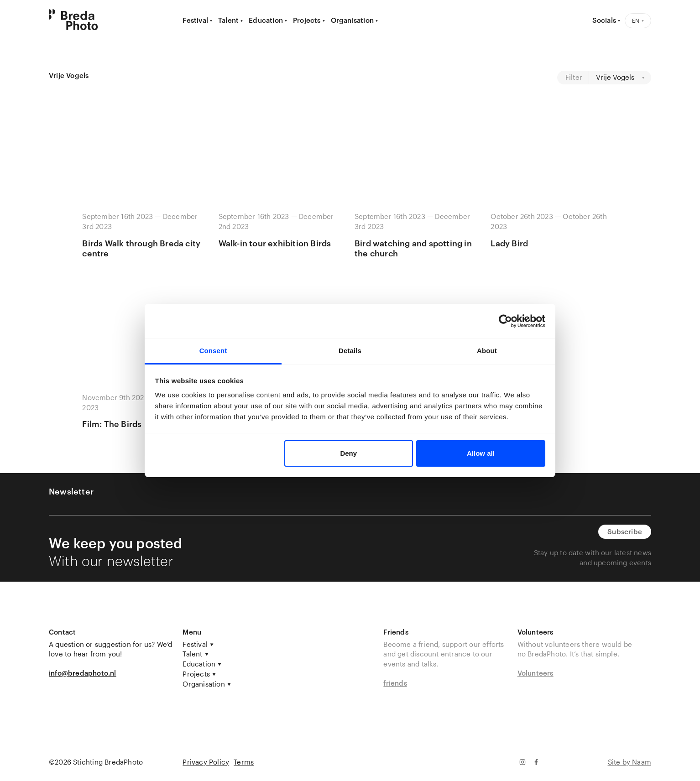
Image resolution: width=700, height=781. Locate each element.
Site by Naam (629, 762)
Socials (604, 20)
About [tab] (487, 351)
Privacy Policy (206, 762)
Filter (574, 77)
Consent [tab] (213, 351)
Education (266, 20)
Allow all (481, 453)
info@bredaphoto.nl (83, 673)
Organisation (352, 20)
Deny (348, 453)
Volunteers (535, 673)
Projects (307, 20)
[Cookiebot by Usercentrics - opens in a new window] (505, 321)
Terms (244, 762)
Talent (228, 20)
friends (395, 683)
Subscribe (625, 531)
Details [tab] (350, 351)
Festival (195, 20)
